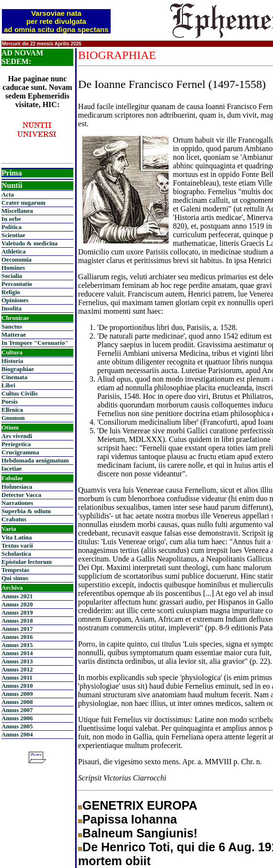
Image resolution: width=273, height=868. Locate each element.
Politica (11, 227)
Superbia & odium (26, 511)
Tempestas (15, 570)
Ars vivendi (17, 436)
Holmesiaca (17, 487)
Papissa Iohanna (130, 819)
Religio (11, 292)
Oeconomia (17, 259)
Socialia (12, 276)
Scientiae (13, 235)
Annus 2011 (17, 677)
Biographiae (18, 369)
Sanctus (12, 326)
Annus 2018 (17, 621)
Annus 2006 (17, 718)
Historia (12, 361)
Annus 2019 (17, 612)
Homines (13, 268)
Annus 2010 (17, 686)
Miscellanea (17, 211)
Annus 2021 (17, 596)
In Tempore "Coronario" (35, 343)
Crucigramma (20, 452)
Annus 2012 (17, 669)
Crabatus (14, 519)
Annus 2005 (17, 726)
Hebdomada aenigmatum (35, 460)
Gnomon (13, 418)
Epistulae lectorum (27, 562)
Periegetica (16, 444)
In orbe (11, 219)
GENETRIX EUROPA (140, 805)
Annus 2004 (17, 734)
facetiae (12, 468)
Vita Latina (17, 537)
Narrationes (17, 503)
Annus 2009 (17, 694)
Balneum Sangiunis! (140, 833)
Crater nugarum (23, 203)
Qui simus (15, 578)
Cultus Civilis (20, 393)
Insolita (11, 308)
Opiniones (15, 300)
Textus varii (17, 545)
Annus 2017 (17, 629)
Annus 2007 (17, 710)
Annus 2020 (17, 604)
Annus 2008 (17, 702)
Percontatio (17, 284)
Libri (8, 385)
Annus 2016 (17, 637)
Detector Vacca (21, 495)
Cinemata (14, 377)
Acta (8, 194)
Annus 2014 (17, 653)
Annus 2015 (17, 645)
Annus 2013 (17, 661)
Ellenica (12, 410)
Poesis (10, 401)
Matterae (14, 335)
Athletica (14, 251)
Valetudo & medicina (29, 243)
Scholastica (16, 554)
